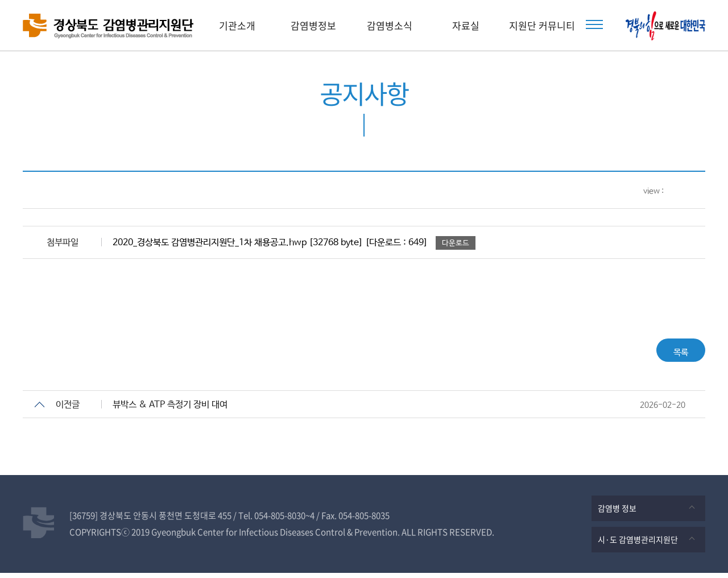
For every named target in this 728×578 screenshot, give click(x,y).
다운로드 (456, 243)
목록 (674, 352)
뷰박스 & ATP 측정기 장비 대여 (170, 410)
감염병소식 (390, 25)
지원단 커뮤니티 (542, 25)
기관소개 (237, 25)
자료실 (466, 25)
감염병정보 (313, 25)
